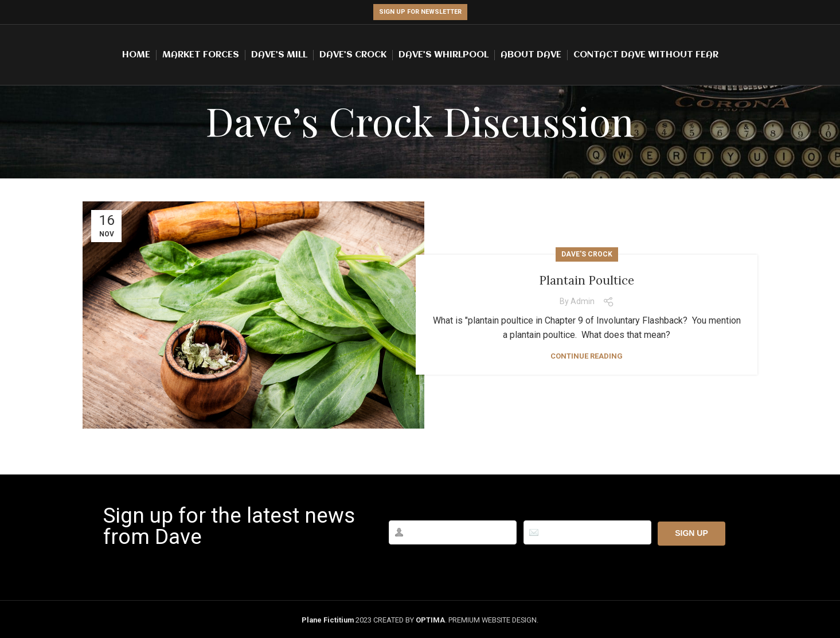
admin (583, 301)
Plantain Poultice (587, 279)
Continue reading (587, 356)
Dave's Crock (587, 254)
